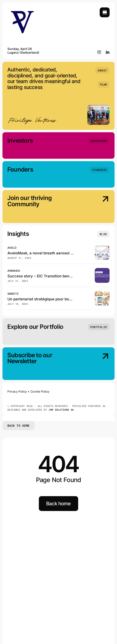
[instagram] (99, 52)
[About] (102, 70)
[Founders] (100, 170)
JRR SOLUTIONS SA (61, 410)
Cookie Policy (40, 391)
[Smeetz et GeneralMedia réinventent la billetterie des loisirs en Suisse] (102, 293)
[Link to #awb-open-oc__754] (105, 12)
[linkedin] (108, 52)
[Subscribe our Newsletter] (98, 364)
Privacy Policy (17, 391)
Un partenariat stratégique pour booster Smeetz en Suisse (59, 299)
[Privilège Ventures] (22, 10)
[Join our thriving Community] (98, 207)
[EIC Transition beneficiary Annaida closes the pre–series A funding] (102, 270)
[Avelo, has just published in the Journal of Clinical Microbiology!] (102, 247)
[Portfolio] (99, 327)
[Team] (103, 84)
